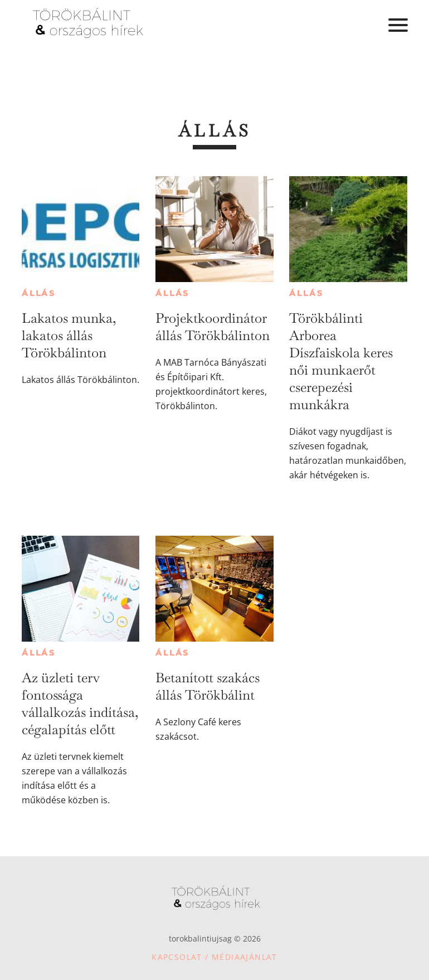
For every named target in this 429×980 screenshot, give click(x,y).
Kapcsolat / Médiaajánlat (214, 957)
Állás (39, 293)
